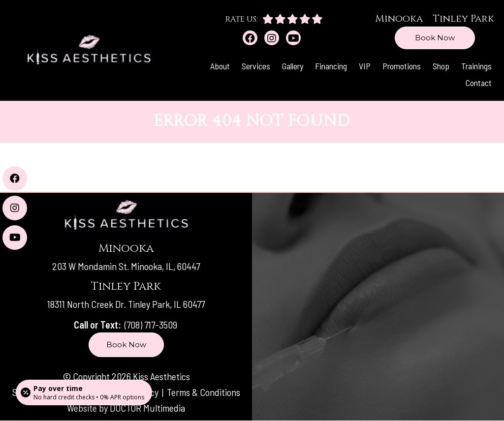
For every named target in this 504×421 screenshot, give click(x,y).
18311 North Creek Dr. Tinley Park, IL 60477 (126, 304)
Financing (331, 66)
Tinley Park (463, 18)
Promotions (402, 66)
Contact (479, 83)
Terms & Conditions (204, 392)
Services (256, 66)
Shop (441, 66)
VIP (365, 66)
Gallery (293, 66)
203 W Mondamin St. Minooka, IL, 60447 (126, 266)
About (220, 66)
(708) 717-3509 (151, 325)
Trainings (476, 66)
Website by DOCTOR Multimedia (126, 408)
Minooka (399, 18)
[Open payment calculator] (84, 392)
